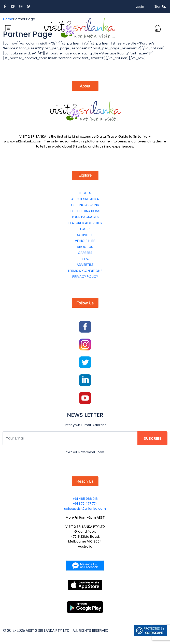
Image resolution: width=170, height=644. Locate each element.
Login (140, 6)
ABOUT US (85, 247)
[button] (158, 28)
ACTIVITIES (85, 235)
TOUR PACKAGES (85, 217)
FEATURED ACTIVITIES (85, 223)
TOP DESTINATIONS (85, 211)
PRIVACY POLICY (85, 277)
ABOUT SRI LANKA (85, 199)
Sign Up (160, 6)
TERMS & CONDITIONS (85, 271)
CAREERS (85, 253)
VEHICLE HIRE (85, 241)
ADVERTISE (85, 265)
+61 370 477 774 (85, 503)
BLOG (85, 259)
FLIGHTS (85, 193)
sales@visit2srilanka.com (85, 509)
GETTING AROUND (85, 205)
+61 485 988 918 (85, 499)
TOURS (85, 229)
